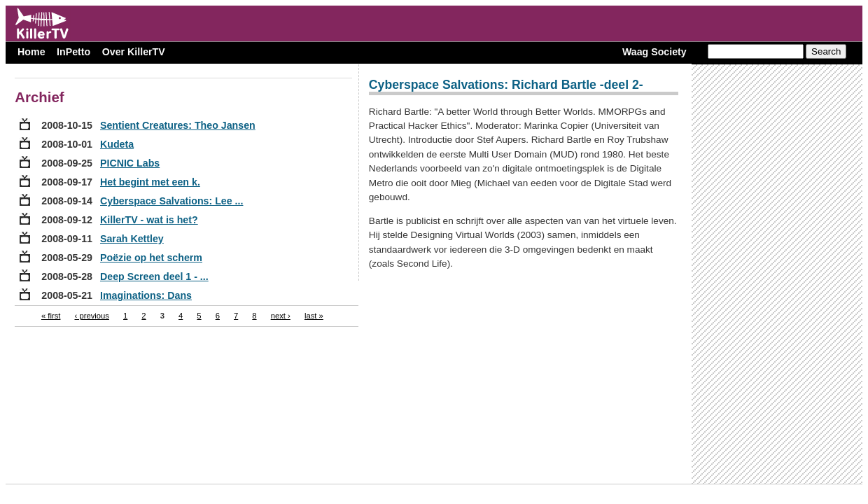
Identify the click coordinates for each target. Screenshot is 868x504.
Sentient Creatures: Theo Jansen (178, 125)
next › (281, 316)
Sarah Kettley (132, 239)
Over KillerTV (134, 52)
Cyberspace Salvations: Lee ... (171, 201)
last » (314, 316)
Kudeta (117, 144)
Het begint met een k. (150, 182)
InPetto (73, 52)
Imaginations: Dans (146, 295)
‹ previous (92, 316)
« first (51, 316)
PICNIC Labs (130, 163)
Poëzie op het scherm (151, 258)
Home (31, 52)
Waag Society (654, 52)
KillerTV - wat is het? (149, 220)
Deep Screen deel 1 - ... (154, 276)
